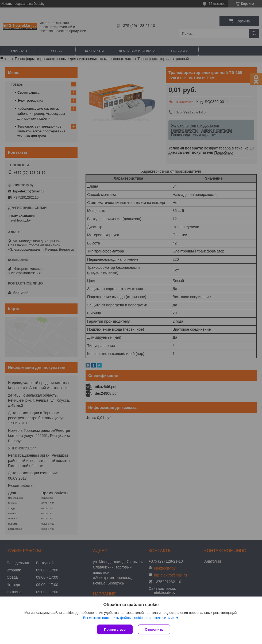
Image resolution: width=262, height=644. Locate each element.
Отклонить (154, 629)
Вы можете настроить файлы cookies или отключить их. (129, 618)
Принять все (115, 629)
